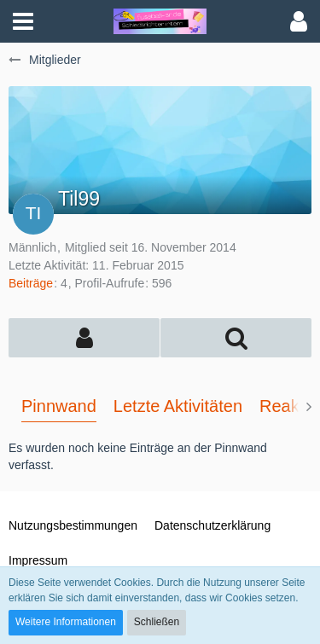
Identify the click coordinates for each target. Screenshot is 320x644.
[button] (23, 21)
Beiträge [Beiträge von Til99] (31, 283)
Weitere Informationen (66, 622)
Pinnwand (59, 406)
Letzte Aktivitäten (178, 406)
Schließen (157, 622)
